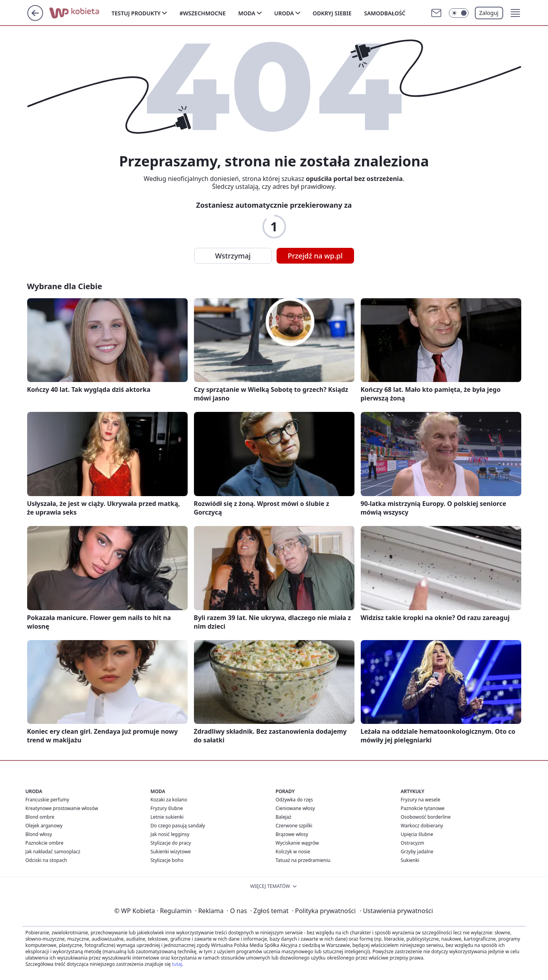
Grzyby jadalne (417, 852)
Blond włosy (39, 834)
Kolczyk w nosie (293, 852)
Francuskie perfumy (47, 800)
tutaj (177, 964)
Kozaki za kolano (169, 800)
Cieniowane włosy (295, 808)
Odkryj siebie (332, 13)
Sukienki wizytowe (171, 852)
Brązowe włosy (292, 834)
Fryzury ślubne (167, 808)
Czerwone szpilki (294, 826)
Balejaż (284, 817)
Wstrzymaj (233, 256)
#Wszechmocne (202, 13)
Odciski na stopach (46, 860)
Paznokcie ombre (45, 843)
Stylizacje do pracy (171, 843)
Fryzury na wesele (421, 800)
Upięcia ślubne (417, 834)
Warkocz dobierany (422, 826)
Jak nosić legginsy (170, 834)
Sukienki (410, 860)
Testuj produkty (136, 13)
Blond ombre (40, 817)
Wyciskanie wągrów (297, 843)
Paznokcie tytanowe (423, 808)
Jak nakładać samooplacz (53, 852)
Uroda (284, 13)
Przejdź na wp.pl (315, 256)
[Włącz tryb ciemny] (459, 13)
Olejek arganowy (44, 826)
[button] (515, 13)
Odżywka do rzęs (294, 800)
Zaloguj (489, 13)
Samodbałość (385, 13)
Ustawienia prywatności (396, 911)
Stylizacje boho (167, 860)
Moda (247, 13)
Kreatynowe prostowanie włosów (62, 808)
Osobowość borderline (426, 817)
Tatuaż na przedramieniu (303, 860)
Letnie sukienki (167, 817)
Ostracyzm (413, 843)
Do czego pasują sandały (178, 826)
